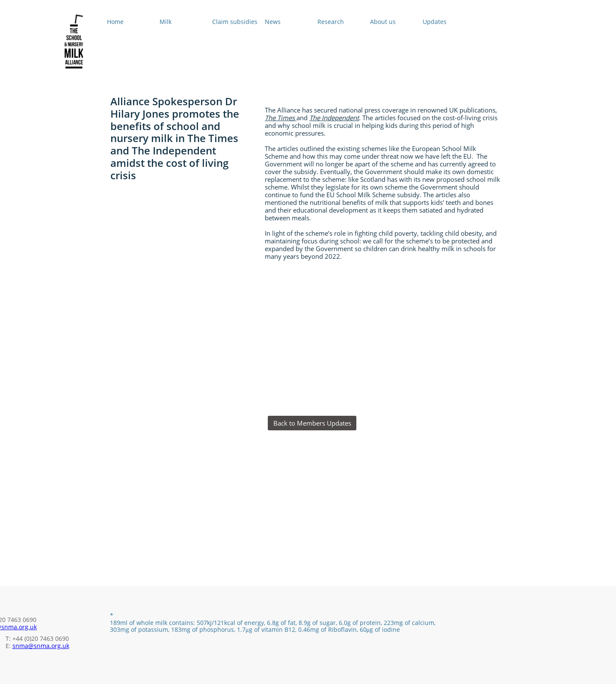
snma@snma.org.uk (41, 646)
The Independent (334, 118)
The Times (281, 118)
